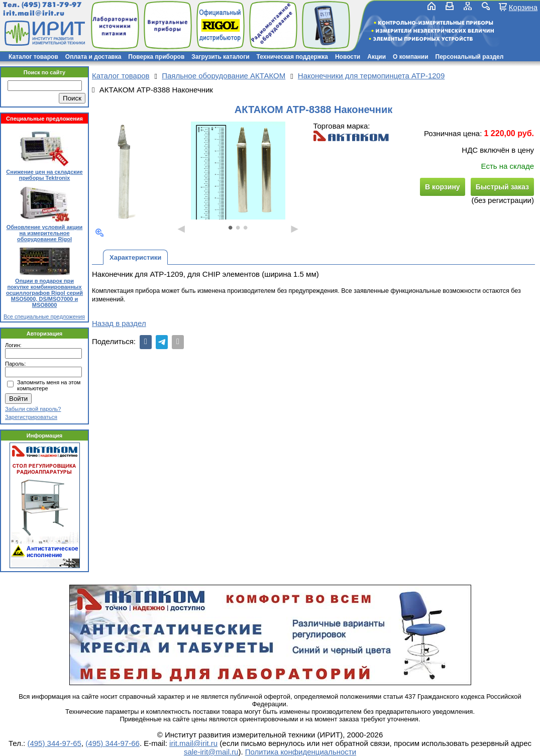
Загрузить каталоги (220, 57)
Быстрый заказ (502, 187)
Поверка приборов (156, 57)
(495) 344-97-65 (54, 743)
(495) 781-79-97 (51, 5)
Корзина (523, 7)
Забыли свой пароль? (33, 409)
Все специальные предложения (44, 316)
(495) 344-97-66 (113, 743)
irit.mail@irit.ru (34, 13)
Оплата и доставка (93, 57)
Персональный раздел (470, 57)
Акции (376, 57)
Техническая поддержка (292, 57)
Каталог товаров (33, 57)
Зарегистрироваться (31, 417)
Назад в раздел (119, 323)
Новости (348, 57)
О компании (411, 57)
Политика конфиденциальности (301, 752)
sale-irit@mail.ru (211, 752)
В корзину (443, 187)
